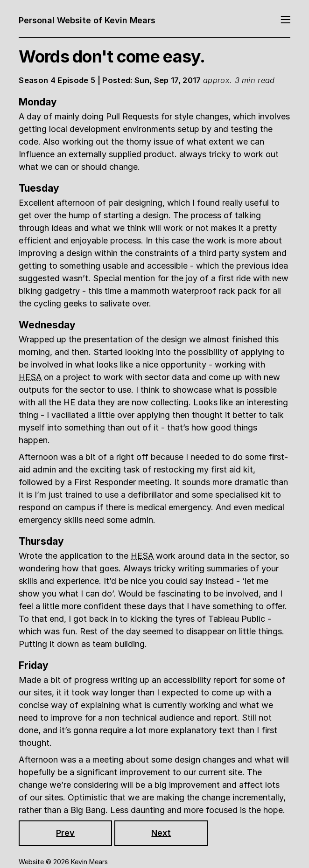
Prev (65, 833)
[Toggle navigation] (285, 20)
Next (161, 833)
